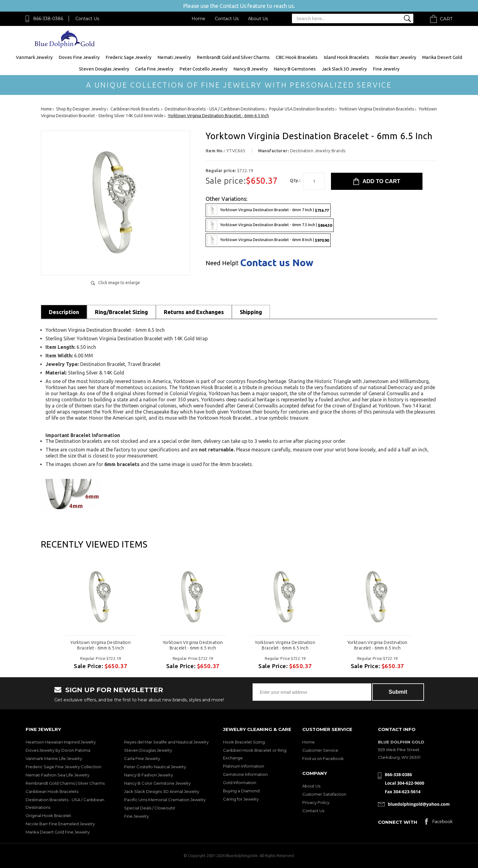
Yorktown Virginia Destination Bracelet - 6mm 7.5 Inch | (270, 225)
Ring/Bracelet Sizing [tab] (121, 312)
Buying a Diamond (241, 791)
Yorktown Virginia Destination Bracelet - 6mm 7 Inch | (268, 210)
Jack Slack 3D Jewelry (344, 69)
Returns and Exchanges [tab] (194, 312)
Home (198, 19)
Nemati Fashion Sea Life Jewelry (58, 775)
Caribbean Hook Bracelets (52, 791)
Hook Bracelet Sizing (244, 742)
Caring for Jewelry (241, 799)
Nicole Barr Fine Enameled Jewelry (60, 824)
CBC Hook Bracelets (297, 57)
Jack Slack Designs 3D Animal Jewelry (162, 791)
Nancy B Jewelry (250, 69)
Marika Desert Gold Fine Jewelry (58, 832)
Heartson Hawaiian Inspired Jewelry (61, 742)
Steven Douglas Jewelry (104, 69)
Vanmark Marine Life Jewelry (54, 758)
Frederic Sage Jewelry (128, 57)
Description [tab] (64, 312)
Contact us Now (277, 262)
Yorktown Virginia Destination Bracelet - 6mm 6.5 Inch (101, 645)
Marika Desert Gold (442, 57)
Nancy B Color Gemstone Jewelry (157, 783)
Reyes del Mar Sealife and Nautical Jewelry (166, 742)
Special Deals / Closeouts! (150, 808)
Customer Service (320, 750)
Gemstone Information (245, 774)
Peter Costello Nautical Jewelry (155, 767)
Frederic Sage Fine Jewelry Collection (63, 767)
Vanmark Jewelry (34, 57)
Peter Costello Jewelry (203, 69)
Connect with (398, 822)
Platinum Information (244, 766)
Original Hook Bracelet (48, 816)
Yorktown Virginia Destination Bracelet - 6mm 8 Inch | (268, 240)
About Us (258, 19)
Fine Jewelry (386, 69)
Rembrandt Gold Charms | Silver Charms (65, 783)
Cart (446, 19)
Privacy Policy (316, 802)
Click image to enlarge (119, 283)
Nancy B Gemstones (295, 69)
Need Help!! (222, 263)
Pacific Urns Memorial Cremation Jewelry (165, 800)
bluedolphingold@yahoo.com (419, 804)
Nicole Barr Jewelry (396, 57)
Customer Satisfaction (324, 794)
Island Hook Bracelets (346, 57)
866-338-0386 (48, 19)
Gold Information (240, 783)
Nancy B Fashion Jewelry (149, 775)
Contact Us (87, 19)
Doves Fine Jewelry (79, 57)
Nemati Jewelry (174, 57)
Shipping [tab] (251, 312)
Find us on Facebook (323, 758)
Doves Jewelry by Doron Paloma (58, 750)
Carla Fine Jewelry (154, 69)
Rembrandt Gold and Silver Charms (233, 57)
